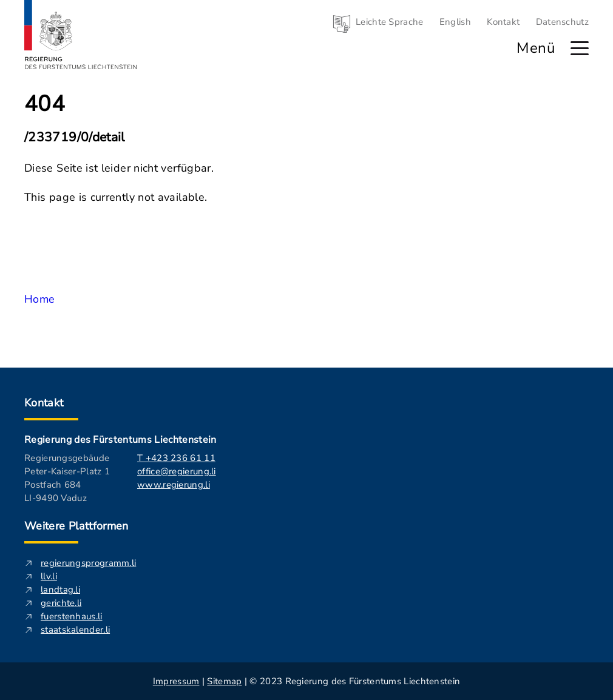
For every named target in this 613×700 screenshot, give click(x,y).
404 (45, 104)
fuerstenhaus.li (72, 616)
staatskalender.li (75, 630)
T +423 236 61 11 (176, 458)
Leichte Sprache (390, 22)
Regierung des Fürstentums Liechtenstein (120, 440)
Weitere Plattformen (76, 526)
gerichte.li (61, 603)
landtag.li (60, 590)
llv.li (49, 576)
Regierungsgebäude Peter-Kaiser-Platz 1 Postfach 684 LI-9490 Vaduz (67, 478)
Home (39, 299)
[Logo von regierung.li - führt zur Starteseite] (81, 35)
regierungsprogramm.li (88, 563)
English (455, 22)
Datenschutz (562, 22)
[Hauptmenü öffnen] (580, 48)
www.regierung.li (174, 485)
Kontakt (503, 22)
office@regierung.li (177, 471)
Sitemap (224, 681)
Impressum (176, 681)
